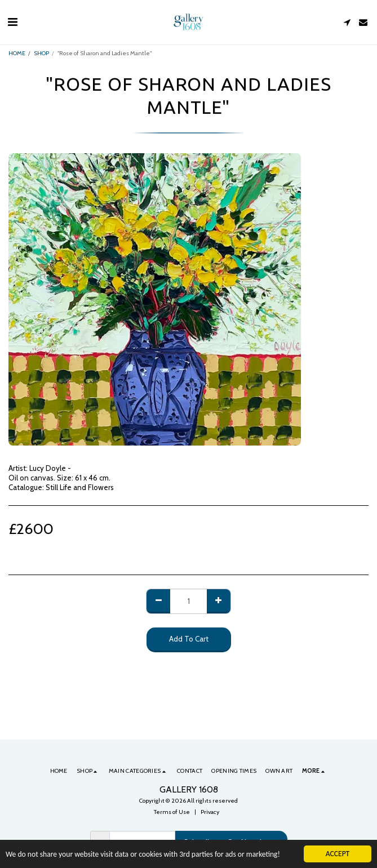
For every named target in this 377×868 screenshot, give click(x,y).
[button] (12, 22)
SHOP (41, 53)
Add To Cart (189, 639)
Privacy (210, 812)
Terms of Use (172, 812)
